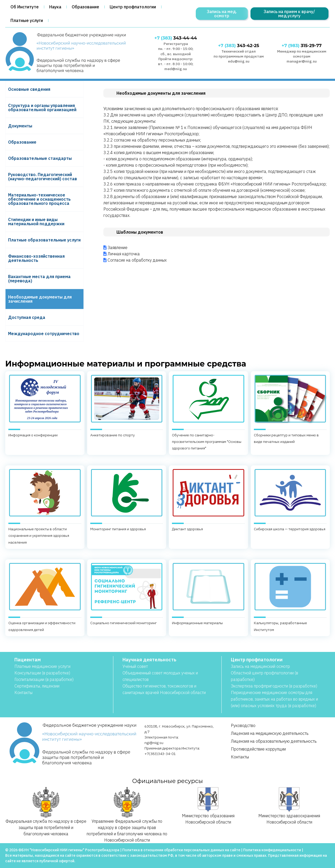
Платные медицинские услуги (42, 666)
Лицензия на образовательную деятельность (274, 741)
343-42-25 (239, 46)
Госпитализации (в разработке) (44, 679)
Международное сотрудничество (44, 334)
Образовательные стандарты (40, 158)
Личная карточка (124, 254)
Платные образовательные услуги (44, 240)
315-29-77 (302, 46)
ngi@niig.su (154, 743)
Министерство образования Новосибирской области (208, 806)
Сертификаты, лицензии (37, 686)
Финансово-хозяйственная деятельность (36, 258)
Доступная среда (27, 317)
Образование (85, 7)
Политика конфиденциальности (272, 850)
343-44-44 (176, 38)
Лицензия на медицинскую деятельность (270, 733)
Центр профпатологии (133, 7)
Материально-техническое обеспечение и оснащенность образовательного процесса (39, 199)
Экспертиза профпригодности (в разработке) (274, 686)
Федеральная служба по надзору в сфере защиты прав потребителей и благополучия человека (46, 812)
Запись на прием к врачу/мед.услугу (289, 14)
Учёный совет (135, 666)
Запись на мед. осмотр (222, 14)
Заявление (118, 247)
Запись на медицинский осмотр (260, 666)
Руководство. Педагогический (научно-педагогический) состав (43, 177)
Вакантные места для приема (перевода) (39, 279)
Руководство (243, 725)
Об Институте (25, 7)
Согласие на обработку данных (137, 260)
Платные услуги (27, 20)
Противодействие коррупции (258, 749)
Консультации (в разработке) (42, 673)
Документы (20, 126)
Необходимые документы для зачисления (40, 299)
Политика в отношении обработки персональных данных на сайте (181, 850)
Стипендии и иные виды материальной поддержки (36, 222)
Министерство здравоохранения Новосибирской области (289, 806)
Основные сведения (29, 89)
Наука (55, 7)
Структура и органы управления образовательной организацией (42, 108)
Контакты (23, 692)
